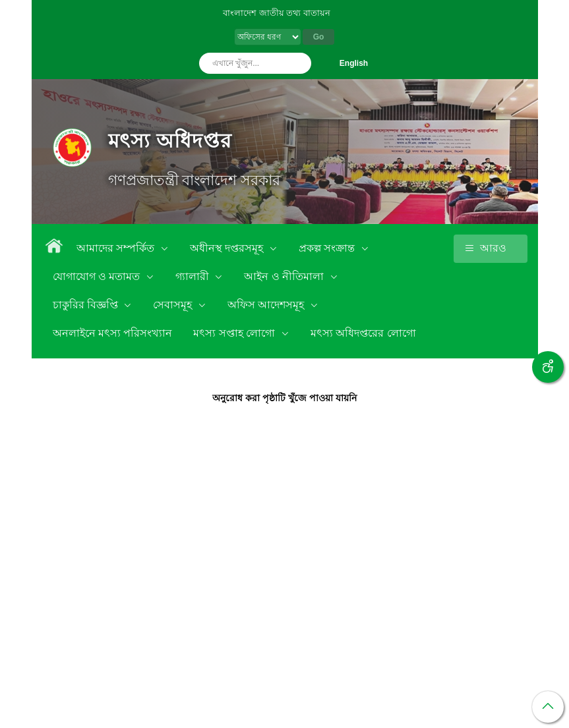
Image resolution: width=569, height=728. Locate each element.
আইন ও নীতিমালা (285, 276)
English (354, 63)
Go (319, 37)
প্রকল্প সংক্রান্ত (328, 248)
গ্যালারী (194, 276)
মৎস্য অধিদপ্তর (170, 141)
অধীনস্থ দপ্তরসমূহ (228, 248)
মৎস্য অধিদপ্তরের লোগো (363, 333)
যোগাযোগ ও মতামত (98, 276)
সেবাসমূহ (174, 305)
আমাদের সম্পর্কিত (117, 248)
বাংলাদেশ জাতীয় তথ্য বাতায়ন (277, 13)
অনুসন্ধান (298, 63)
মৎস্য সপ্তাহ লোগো (235, 333)
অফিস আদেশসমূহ (267, 305)
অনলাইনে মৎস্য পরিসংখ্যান (113, 333)
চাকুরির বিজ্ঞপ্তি (87, 305)
